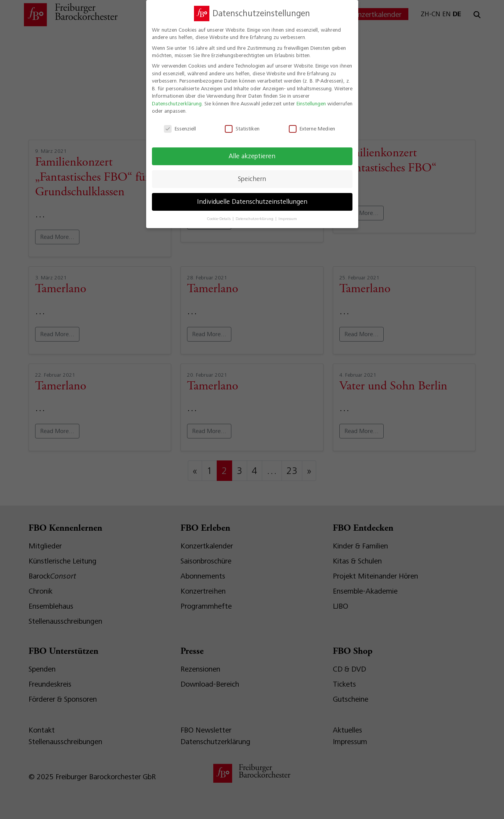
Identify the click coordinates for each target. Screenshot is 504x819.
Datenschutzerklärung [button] (255, 214)
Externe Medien (312, 124)
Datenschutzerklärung (177, 99)
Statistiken (242, 124)
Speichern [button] (252, 174)
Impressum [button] (288, 214)
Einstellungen (311, 99)
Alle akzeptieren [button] (252, 151)
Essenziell (180, 124)
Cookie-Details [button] (219, 214)
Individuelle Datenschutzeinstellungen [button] (252, 197)
